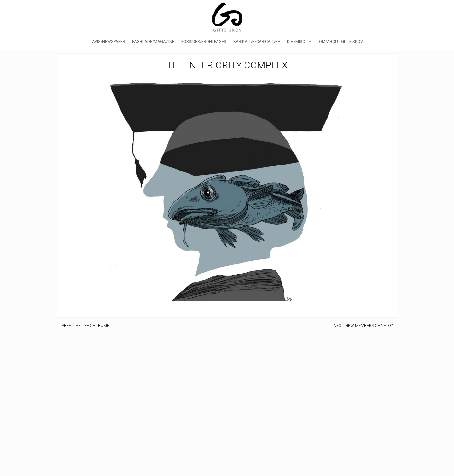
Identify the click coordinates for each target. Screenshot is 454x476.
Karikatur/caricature (257, 42)
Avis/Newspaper (109, 42)
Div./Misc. (296, 42)
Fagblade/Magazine (153, 42)
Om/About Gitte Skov (341, 42)
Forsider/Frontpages (204, 42)
